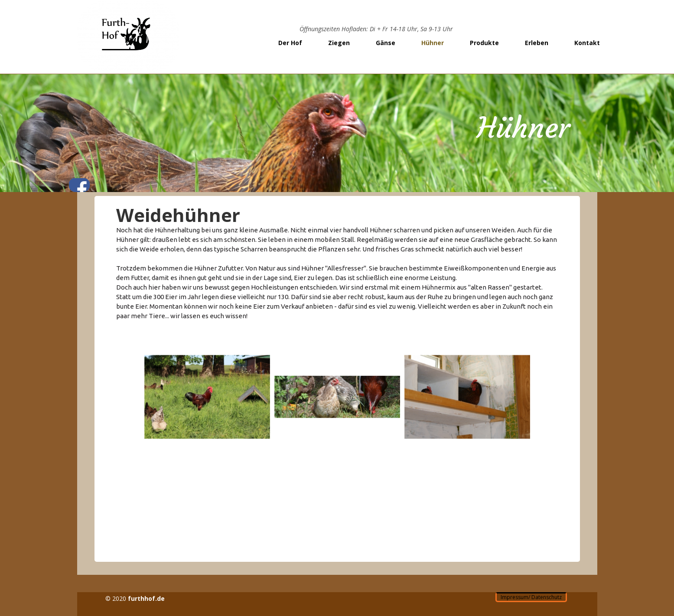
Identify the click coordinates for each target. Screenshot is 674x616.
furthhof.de (146, 598)
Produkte (484, 43)
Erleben (537, 43)
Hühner (433, 43)
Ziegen (339, 43)
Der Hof (290, 43)
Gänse (386, 43)
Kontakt (587, 43)
